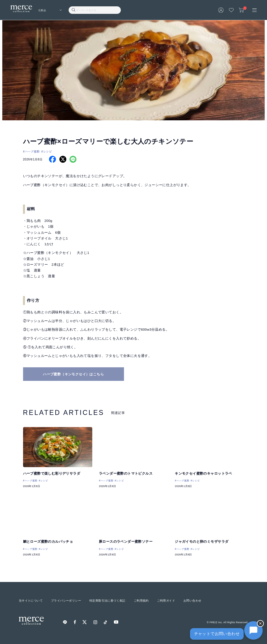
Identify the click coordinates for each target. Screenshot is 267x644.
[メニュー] (254, 10)
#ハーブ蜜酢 (31, 151)
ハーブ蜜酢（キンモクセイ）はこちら (73, 374)
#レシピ (47, 151)
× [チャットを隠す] (261, 624)
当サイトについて (31, 601)
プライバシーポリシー (66, 601)
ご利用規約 (141, 601)
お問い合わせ (192, 601)
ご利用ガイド (166, 601)
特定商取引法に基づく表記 (107, 601)
